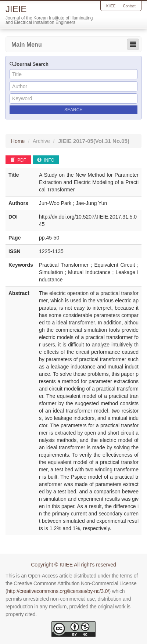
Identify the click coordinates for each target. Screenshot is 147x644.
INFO (46, 160)
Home (18, 141)
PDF (18, 160)
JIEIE (94, 141)
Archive (41, 141)
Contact (129, 6)
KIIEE (111, 6)
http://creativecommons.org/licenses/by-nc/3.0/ (58, 591)
